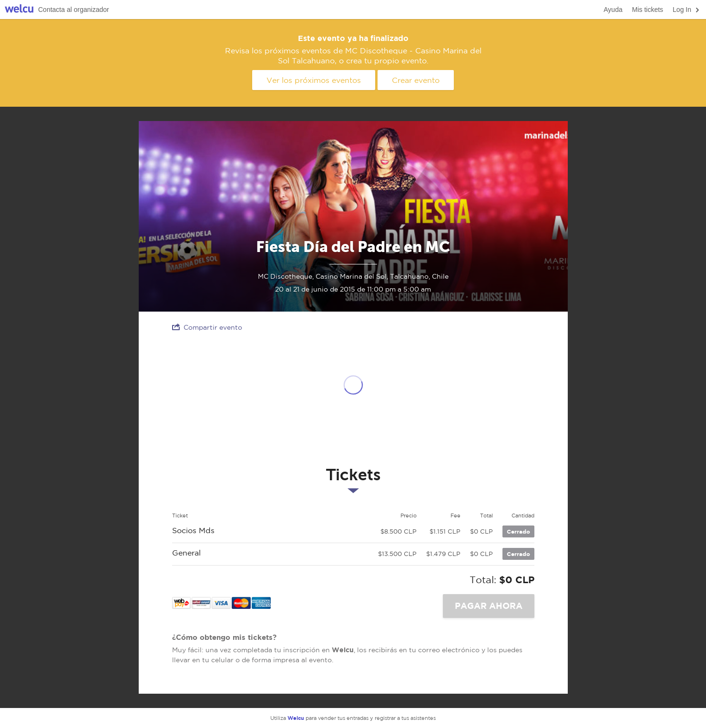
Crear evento (416, 80)
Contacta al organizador (74, 10)
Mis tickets (648, 10)
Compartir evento (207, 327)
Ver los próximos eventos (314, 80)
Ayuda (613, 10)
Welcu (19, 10)
